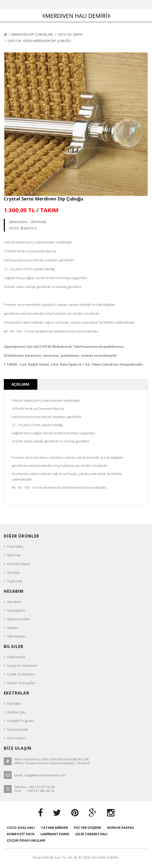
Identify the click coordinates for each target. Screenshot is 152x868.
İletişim (12, 628)
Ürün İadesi (16, 738)
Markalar (14, 703)
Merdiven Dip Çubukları (32, 34)
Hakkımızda (16, 657)
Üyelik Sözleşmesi (21, 674)
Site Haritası (16, 636)
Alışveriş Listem (19, 619)
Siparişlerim (16, 610)
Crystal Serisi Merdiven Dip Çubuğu (39, 41)
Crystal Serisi (70, 34)
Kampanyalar (18, 729)
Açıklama (20, 384)
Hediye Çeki (16, 712)
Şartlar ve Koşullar (21, 683)
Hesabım (14, 602)
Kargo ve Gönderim (22, 666)
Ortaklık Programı (20, 721)
